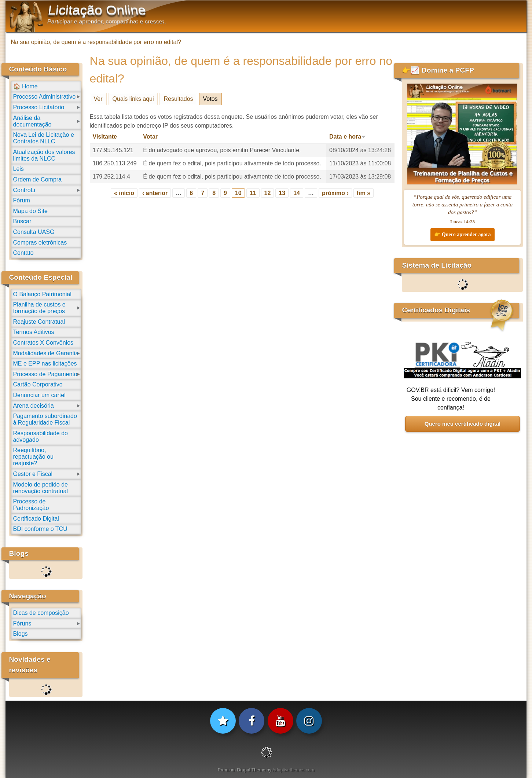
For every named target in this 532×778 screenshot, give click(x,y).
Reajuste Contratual (39, 322)
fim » (364, 193)
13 (282, 193)
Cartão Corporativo (38, 384)
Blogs (21, 634)
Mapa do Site (30, 211)
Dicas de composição (41, 613)
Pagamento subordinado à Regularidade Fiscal (45, 419)
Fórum (22, 200)
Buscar (22, 221)
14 (297, 193)
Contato (23, 253)
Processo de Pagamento (45, 374)
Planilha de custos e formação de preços (39, 308)
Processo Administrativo (45, 97)
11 (253, 193)
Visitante (105, 137)
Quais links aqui (133, 99)
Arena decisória (34, 406)
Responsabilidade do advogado (41, 436)
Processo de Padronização (31, 505)
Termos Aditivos (34, 332)
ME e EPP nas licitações (45, 364)
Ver (98, 99)
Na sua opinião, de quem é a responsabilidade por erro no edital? (96, 42)
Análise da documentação (32, 121)
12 (268, 193)
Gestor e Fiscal (33, 474)
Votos (212, 98)
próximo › (335, 193)
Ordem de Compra (38, 179)
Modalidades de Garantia (46, 353)
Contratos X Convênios (43, 343)
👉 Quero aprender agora (462, 234)
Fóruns (22, 623)
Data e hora (348, 137)
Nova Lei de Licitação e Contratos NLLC (44, 138)
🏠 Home (25, 86)
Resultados (178, 99)
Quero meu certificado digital (463, 424)
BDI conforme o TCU (40, 529)
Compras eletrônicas (40, 243)
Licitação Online (97, 10)
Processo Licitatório (39, 107)
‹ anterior (155, 193)
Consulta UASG (34, 232)
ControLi (24, 190)
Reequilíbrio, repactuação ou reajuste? (33, 457)
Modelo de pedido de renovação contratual (41, 488)
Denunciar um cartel (39, 395)
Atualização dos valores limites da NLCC (44, 155)
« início (124, 193)
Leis (19, 169)
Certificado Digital (36, 519)
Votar (150, 137)
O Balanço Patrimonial (42, 294)
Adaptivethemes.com (293, 770)
